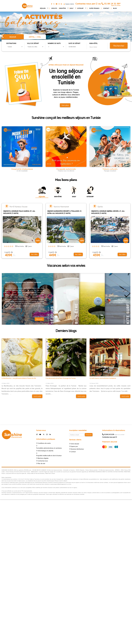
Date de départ (74, 43)
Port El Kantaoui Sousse (18, 207)
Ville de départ (33, 43)
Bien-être (63, 8)
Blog (115, 8)
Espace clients (69, 4)
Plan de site (41, 463)
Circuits (54, 8)
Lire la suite (37, 396)
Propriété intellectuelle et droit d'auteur (49, 455)
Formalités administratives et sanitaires (49, 448)
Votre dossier (75, 444)
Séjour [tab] (13, 37)
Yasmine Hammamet (61, 207)
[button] (34, 254)
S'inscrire (89, 435)
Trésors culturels (110, 169)
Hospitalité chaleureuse (22, 169)
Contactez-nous (43, 461)
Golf (72, 8)
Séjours (43, 8)
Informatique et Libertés (45, 451)
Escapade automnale (66, 169)
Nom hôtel (93, 43)
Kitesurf (81, 8)
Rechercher (119, 46)
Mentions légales (43, 458)
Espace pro (74, 446)
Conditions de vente (44, 443)
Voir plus (65, 105)
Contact (106, 8)
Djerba (100, 207)
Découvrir (39, 319)
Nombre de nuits (54, 43)
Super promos (94, 8)
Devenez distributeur (77, 449)
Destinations (11, 43)
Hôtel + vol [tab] (35, 37)
